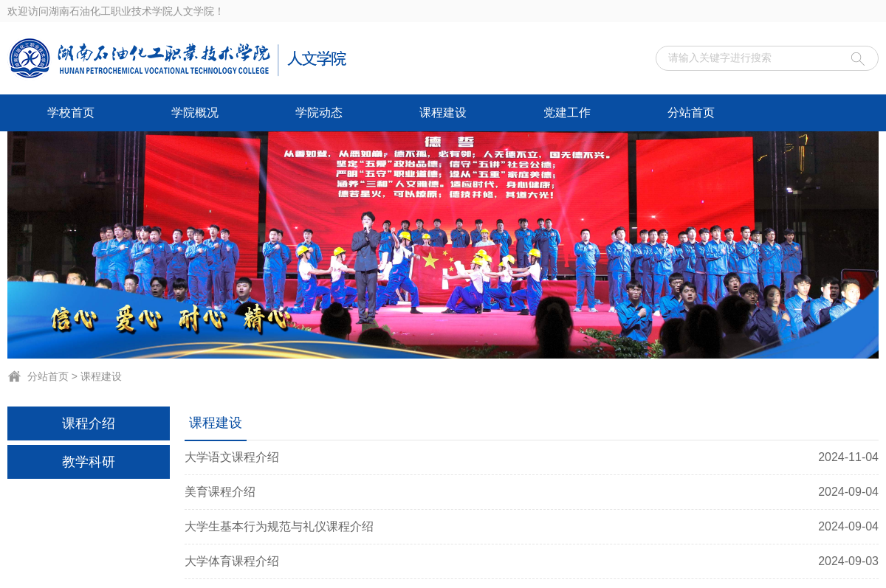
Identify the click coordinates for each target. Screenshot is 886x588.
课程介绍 (89, 423)
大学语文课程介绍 (532, 457)
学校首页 (71, 113)
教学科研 (89, 462)
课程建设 (443, 113)
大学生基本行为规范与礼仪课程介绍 (532, 527)
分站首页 (691, 113)
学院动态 (319, 113)
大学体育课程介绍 (532, 561)
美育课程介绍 (532, 492)
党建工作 (567, 113)
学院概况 (195, 113)
